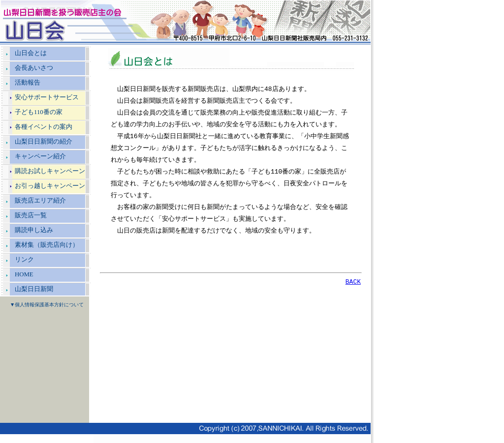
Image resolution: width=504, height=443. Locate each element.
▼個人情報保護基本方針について (47, 305)
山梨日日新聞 (34, 289)
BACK (353, 283)
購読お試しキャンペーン (50, 171)
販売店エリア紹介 (40, 201)
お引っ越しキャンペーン (50, 186)
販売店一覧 (31, 215)
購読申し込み (34, 230)
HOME (24, 274)
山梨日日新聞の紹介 (44, 142)
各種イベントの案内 (44, 127)
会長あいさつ (34, 68)
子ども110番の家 (39, 112)
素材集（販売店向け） (47, 245)
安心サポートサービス (47, 97)
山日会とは (31, 53)
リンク (24, 260)
